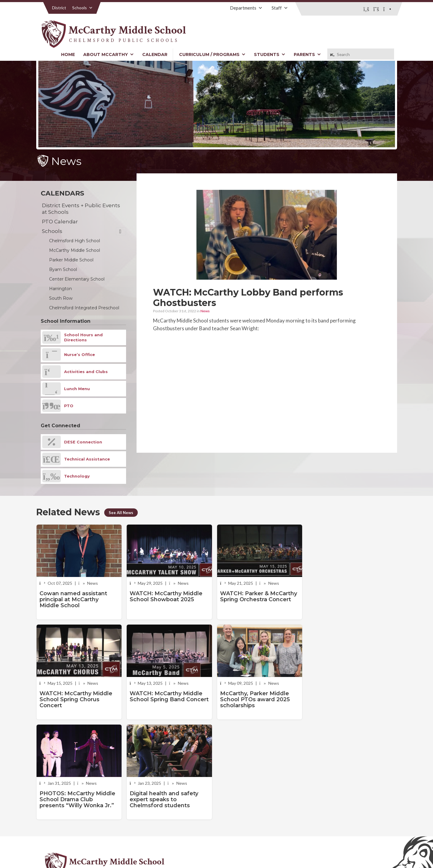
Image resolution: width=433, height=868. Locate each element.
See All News (121, 513)
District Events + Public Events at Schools (81, 209)
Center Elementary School (77, 279)
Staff (280, 8)
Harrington (60, 289)
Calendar (155, 54)
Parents (307, 54)
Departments (246, 8)
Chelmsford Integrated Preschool (84, 308)
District (59, 8)
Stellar (364, 850)
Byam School (63, 269)
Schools (82, 8)
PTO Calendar (60, 222)
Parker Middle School (71, 260)
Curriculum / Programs (212, 54)
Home (68, 54)
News (205, 311)
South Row (61, 298)
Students (270, 54)
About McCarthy (109, 54)
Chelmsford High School (75, 241)
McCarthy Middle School (75, 250)
